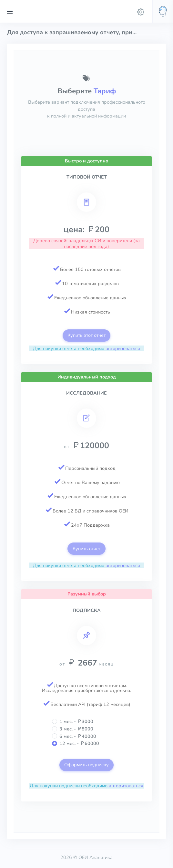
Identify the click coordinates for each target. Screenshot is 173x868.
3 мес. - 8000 (76, 729)
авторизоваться (123, 348)
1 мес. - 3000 (76, 721)
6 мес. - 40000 (78, 736)
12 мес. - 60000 (79, 743)
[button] (163, 11)
